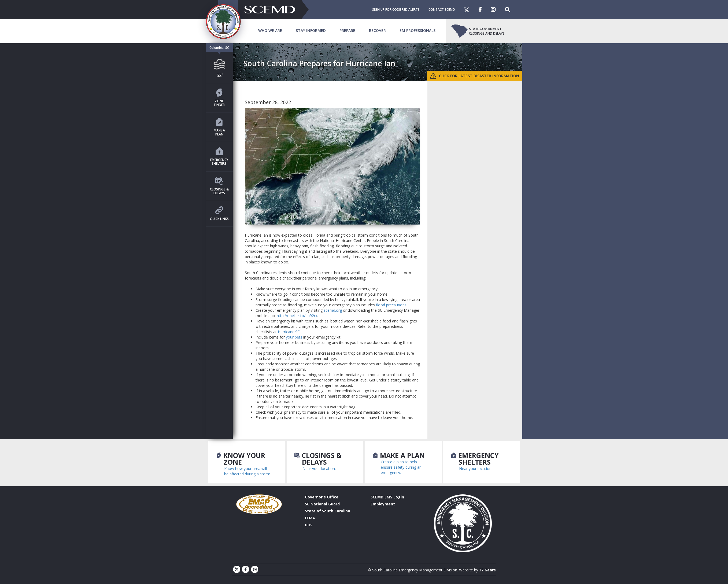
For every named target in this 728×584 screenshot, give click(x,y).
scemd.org (333, 310)
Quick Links (219, 214)
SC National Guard (322, 504)
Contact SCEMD (442, 10)
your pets (294, 337)
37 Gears (487, 570)
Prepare (347, 30)
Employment (383, 504)
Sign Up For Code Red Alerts (396, 10)
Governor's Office (322, 497)
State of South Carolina (328, 511)
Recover (377, 30)
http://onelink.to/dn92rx (297, 316)
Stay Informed (311, 30)
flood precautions (391, 305)
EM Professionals (417, 30)
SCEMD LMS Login (387, 497)
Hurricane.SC (289, 332)
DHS (309, 525)
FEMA (310, 518)
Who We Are (270, 30)
